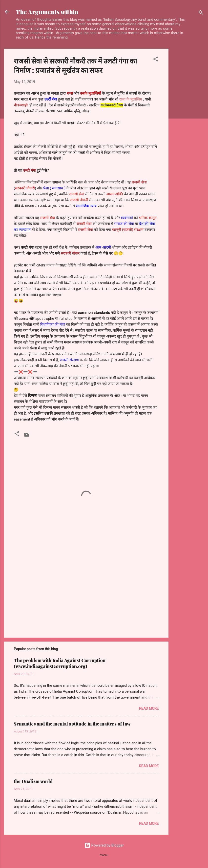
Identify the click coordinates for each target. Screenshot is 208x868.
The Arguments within (47, 12)
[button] (156, 60)
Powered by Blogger (104, 845)
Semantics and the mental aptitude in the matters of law (72, 724)
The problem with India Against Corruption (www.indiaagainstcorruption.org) (60, 663)
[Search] (201, 13)
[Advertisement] (188, 123)
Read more (149, 708)
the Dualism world (33, 781)
